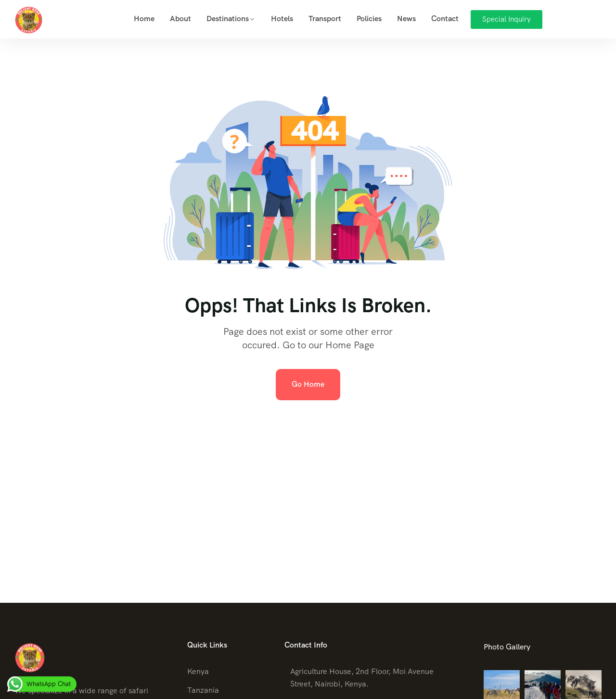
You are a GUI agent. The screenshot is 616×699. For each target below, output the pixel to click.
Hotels (282, 19)
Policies (369, 19)
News (406, 19)
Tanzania (203, 690)
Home (144, 19)
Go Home (308, 384)
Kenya (198, 671)
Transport (325, 19)
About (180, 19)
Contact (445, 19)
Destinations (228, 19)
